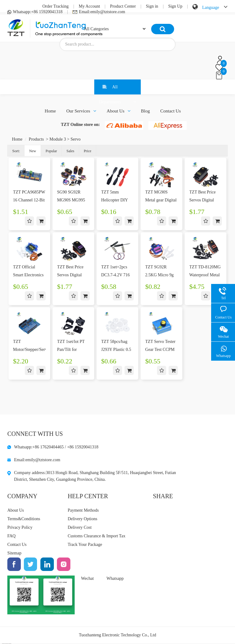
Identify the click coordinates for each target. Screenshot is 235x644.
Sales (70, 151)
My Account (89, 6)
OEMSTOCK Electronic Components (7, 643)
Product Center (123, 6)
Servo (75, 139)
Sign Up (175, 6)
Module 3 (58, 139)
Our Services (81, 111)
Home (50, 111)
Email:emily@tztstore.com (99, 12)
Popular (51, 151)
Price (88, 151)
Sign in (152, 6)
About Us (119, 111)
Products (36, 139)
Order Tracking (55, 6)
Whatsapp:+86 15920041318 (35, 12)
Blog (145, 111)
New (33, 151)
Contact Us (171, 111)
